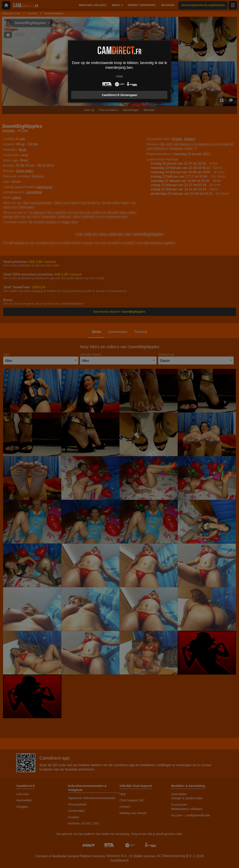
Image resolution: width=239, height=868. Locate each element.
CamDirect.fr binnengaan (119, 95)
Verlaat (119, 76)
